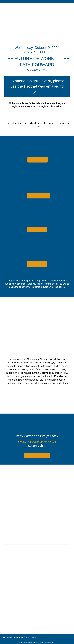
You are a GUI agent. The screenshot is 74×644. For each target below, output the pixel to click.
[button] (38, 160)
